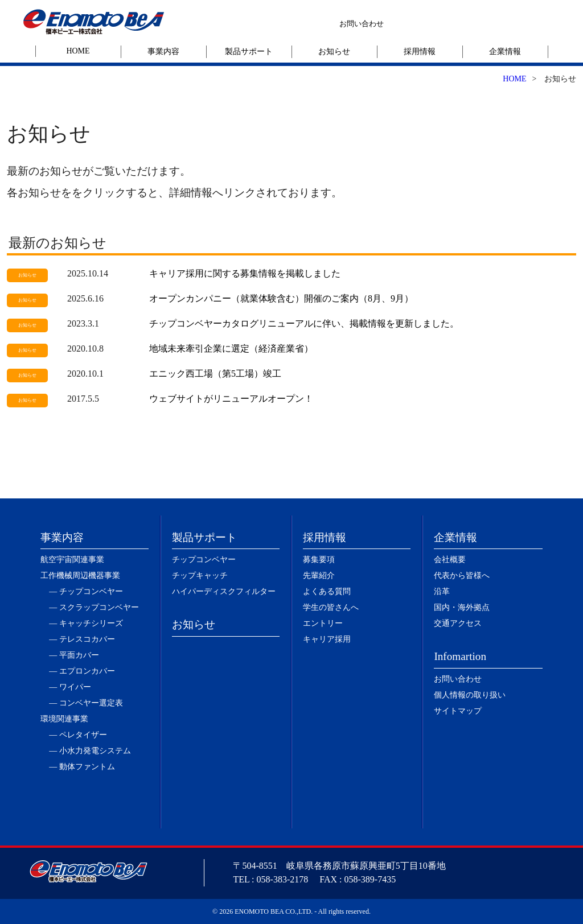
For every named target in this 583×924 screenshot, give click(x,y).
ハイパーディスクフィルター (224, 591)
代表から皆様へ (462, 576)
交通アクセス (458, 623)
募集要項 (319, 560)
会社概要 (450, 560)
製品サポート (249, 51)
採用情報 (420, 51)
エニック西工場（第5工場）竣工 (215, 374)
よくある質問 (327, 591)
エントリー (323, 623)
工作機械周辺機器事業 (80, 576)
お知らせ (334, 51)
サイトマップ (458, 711)
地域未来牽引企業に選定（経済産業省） (231, 348)
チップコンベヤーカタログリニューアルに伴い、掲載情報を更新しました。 (304, 323)
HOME (78, 51)
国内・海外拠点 (462, 607)
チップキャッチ (200, 576)
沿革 (442, 591)
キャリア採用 (327, 639)
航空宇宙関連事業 (72, 560)
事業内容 (163, 51)
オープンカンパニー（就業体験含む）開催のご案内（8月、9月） (281, 298)
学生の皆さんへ (331, 607)
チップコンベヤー (204, 560)
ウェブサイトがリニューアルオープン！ (231, 399)
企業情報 (505, 51)
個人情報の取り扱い (470, 695)
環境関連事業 (64, 719)
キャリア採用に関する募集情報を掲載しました (245, 273)
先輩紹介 (319, 576)
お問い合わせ (362, 24)
